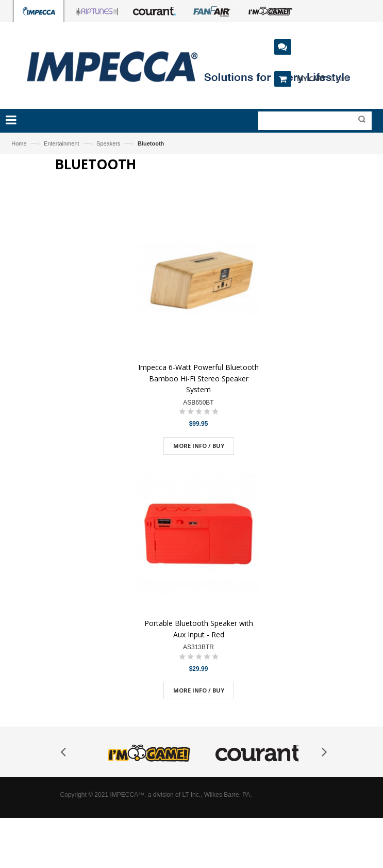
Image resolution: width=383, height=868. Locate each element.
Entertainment (61, 143)
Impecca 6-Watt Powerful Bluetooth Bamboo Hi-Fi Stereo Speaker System (198, 378)
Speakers (108, 143)
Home (19, 143)
